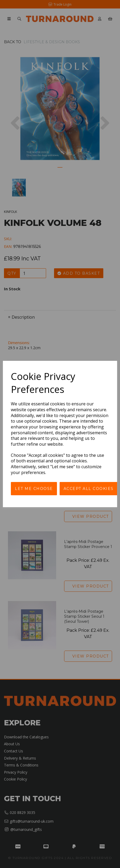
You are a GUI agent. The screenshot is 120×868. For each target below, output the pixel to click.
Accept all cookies (89, 489)
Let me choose (34, 489)
